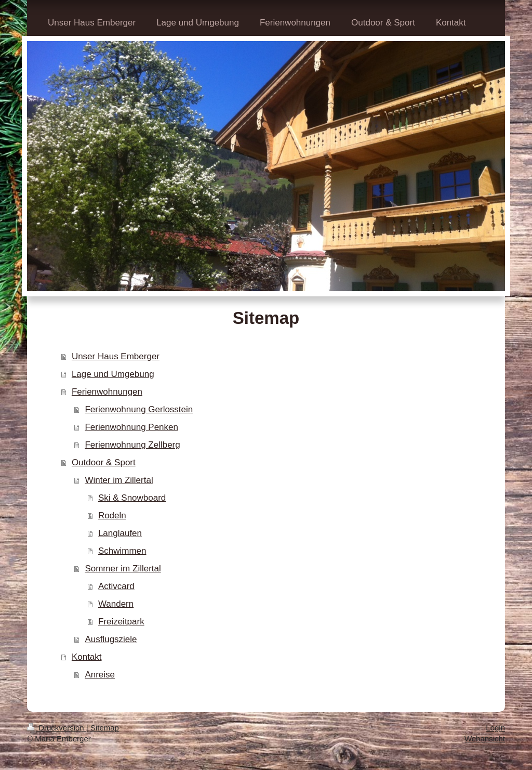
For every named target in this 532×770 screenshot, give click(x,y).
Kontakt (87, 657)
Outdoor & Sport (104, 462)
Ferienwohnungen (107, 392)
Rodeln (112, 515)
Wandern (116, 604)
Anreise (100, 675)
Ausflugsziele (111, 639)
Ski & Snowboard (132, 498)
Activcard (116, 586)
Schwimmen (122, 551)
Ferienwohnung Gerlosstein (139, 409)
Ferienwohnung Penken (131, 427)
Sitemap (105, 728)
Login (495, 728)
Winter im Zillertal (119, 480)
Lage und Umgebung (113, 374)
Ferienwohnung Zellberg (132, 445)
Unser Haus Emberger (116, 356)
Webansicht (485, 739)
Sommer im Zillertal (123, 569)
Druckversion (57, 728)
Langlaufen (120, 533)
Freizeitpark (121, 622)
